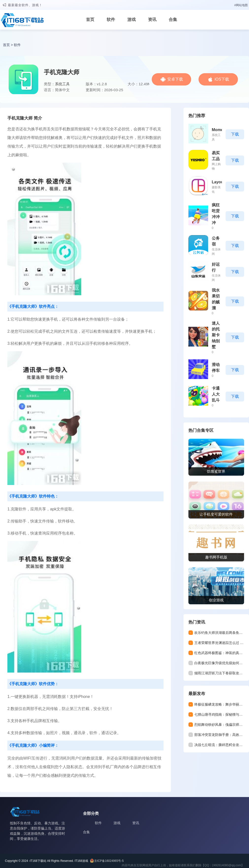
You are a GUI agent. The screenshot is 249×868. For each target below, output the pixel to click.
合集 (173, 20)
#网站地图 (241, 5)
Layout (218, 182)
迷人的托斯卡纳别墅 (216, 335)
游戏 (132, 20)
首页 (90, 20)
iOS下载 (222, 79)
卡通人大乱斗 (216, 394)
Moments (220, 130)
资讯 (152, 20)
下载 (235, 134)
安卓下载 (175, 79)
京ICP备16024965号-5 (109, 861)
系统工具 (62, 84)
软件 (111, 20)
